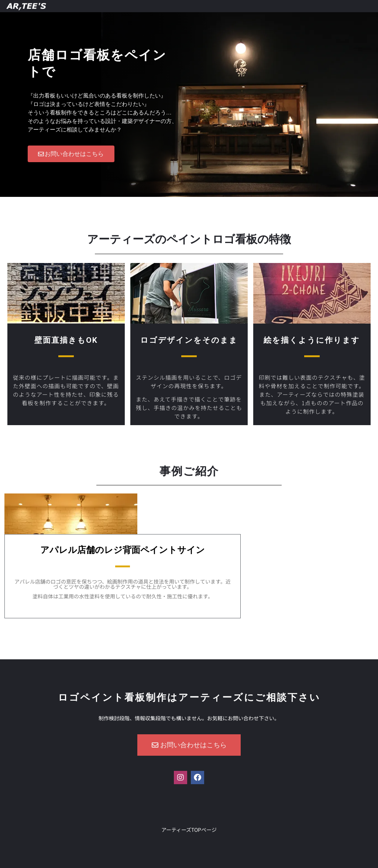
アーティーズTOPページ (189, 830)
